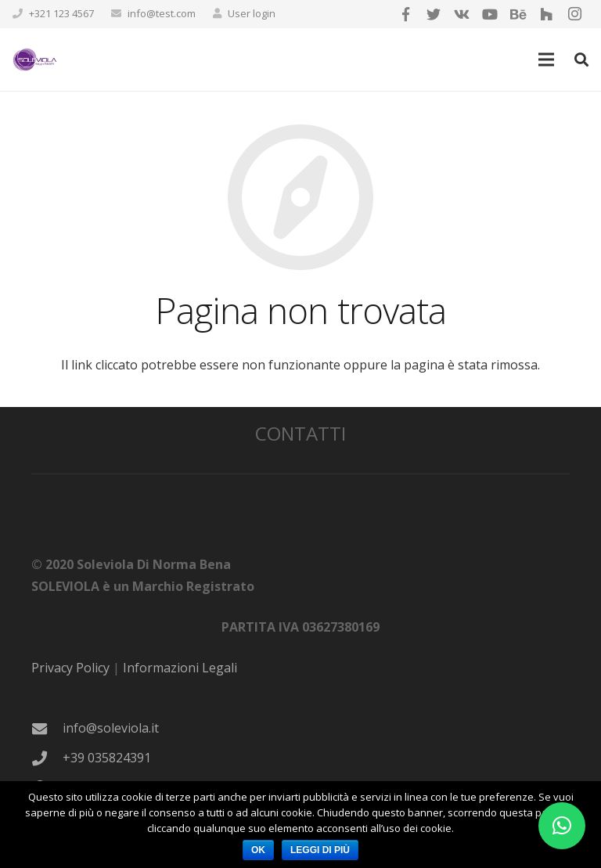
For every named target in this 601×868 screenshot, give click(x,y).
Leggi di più (320, 850)
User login (252, 13)
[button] (562, 826)
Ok (258, 850)
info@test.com (162, 13)
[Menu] (547, 59)
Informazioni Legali (180, 668)
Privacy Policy (70, 668)
